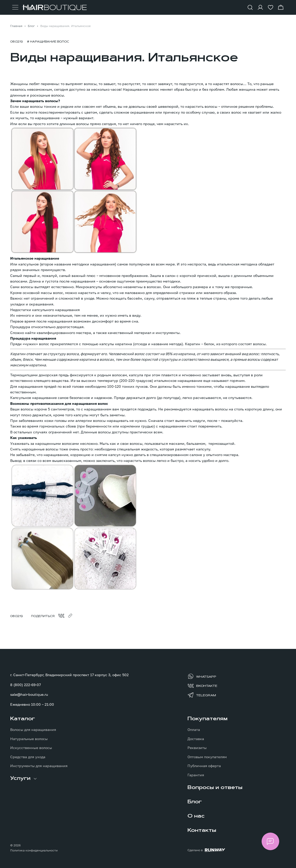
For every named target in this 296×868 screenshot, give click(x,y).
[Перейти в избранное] (271, 7)
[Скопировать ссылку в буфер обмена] (70, 616)
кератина (124, 344)
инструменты (168, 333)
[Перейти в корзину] (281, 7)
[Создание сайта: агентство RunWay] (206, 850)
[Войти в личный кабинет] (260, 7)
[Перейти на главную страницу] (54, 7)
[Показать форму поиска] (250, 7)
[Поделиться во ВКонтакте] (61, 616)
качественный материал (130, 333)
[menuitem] (59, 742)
